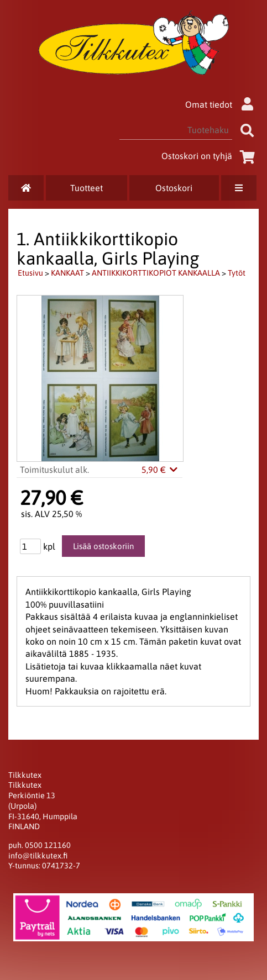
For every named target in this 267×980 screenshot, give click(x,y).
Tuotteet (87, 188)
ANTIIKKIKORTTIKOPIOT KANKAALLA (156, 273)
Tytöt (237, 273)
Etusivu (30, 273)
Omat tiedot (222, 104)
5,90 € (160, 470)
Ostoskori (174, 188)
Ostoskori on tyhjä (210, 156)
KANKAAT (67, 273)
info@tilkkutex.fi (38, 856)
